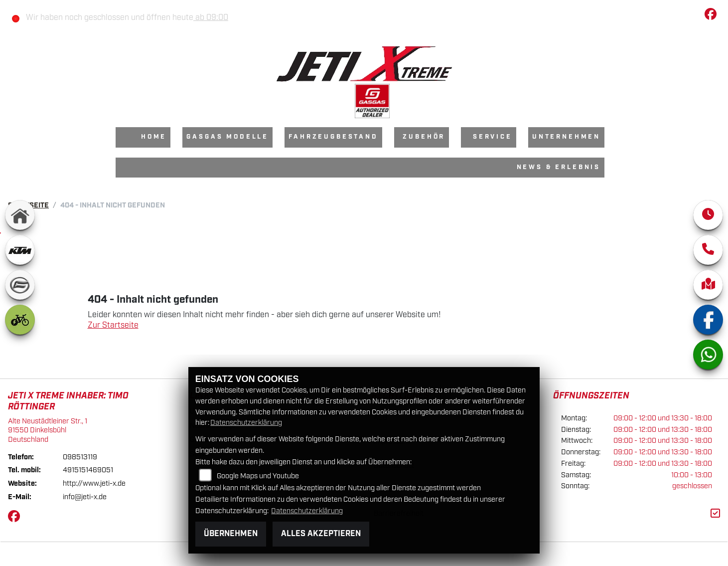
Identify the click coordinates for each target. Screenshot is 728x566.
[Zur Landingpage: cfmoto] (20, 285)
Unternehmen (566, 137)
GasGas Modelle (227, 137)
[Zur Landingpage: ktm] (20, 250)
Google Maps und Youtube (258, 476)
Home (154, 137)
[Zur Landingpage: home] (20, 215)
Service (493, 137)
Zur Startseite (113, 325)
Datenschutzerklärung (246, 423)
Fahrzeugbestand (333, 137)
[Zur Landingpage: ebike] (20, 320)
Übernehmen (231, 534)
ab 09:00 (211, 18)
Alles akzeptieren (321, 534)
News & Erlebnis (559, 167)
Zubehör (424, 137)
